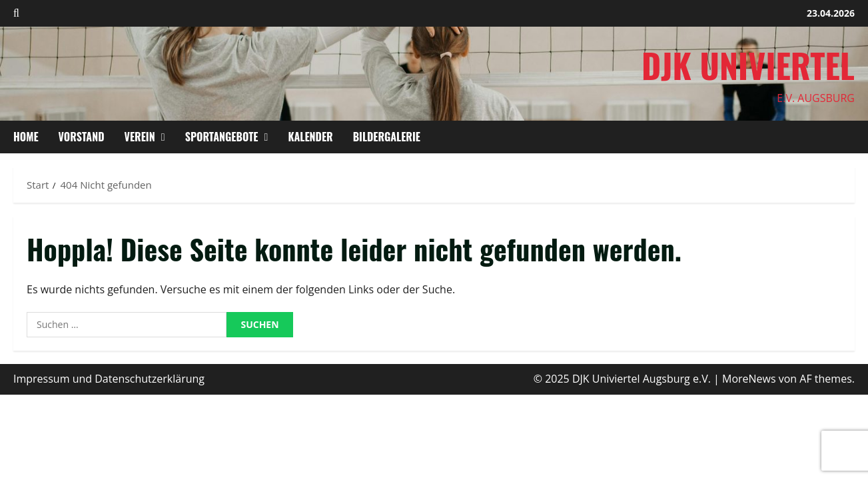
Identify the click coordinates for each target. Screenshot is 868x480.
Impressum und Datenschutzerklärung (109, 379)
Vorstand (82, 137)
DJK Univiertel (748, 65)
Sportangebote (222, 137)
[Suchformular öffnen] (16, 13)
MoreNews (749, 379)
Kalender (310, 137)
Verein (140, 137)
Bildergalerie (387, 137)
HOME (26, 137)
